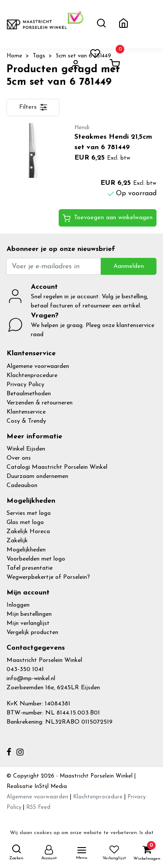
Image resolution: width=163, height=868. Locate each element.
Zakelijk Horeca (28, 532)
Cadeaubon (22, 486)
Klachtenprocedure (32, 376)
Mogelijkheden (26, 550)
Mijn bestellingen (29, 614)
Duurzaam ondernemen (37, 476)
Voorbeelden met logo (36, 559)
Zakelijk (17, 541)
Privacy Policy (25, 385)
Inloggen (18, 605)
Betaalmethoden (29, 394)
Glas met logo (25, 522)
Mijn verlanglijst (28, 623)
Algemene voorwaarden (38, 366)
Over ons (19, 458)
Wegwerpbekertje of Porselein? (48, 577)
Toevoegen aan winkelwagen (108, 218)
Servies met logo (29, 513)
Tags (39, 56)
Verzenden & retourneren (40, 403)
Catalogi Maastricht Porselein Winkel (57, 467)
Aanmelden (129, 266)
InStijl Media (50, 786)
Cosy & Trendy (26, 421)
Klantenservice (26, 412)
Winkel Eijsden (26, 449)
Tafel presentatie (30, 568)
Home (14, 56)
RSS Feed (38, 807)
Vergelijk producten (32, 633)
